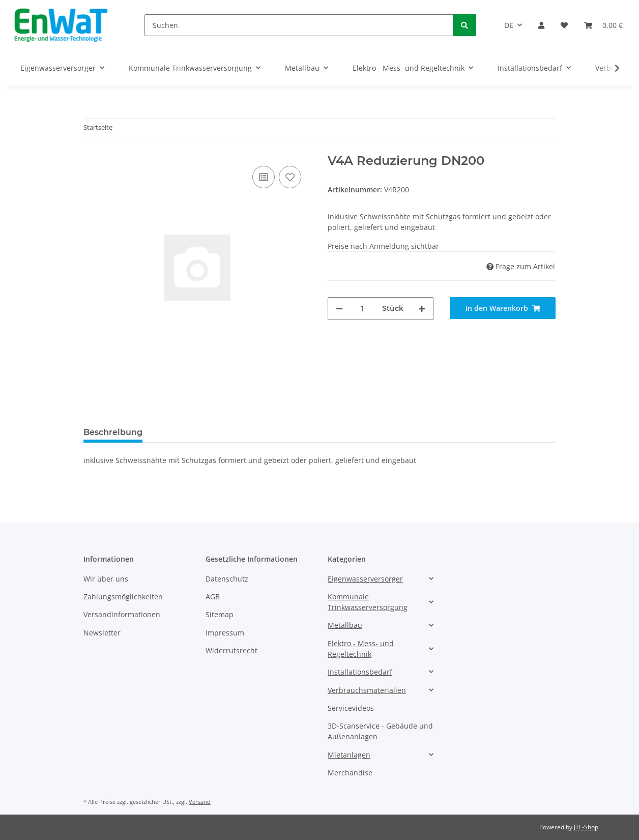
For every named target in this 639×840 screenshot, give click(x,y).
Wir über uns (106, 579)
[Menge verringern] (339, 309)
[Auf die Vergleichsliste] (264, 177)
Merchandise (350, 773)
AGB (213, 597)
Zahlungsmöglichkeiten (123, 597)
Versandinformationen (122, 614)
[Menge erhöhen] (422, 309)
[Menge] (362, 309)
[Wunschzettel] (564, 25)
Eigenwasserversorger (365, 579)
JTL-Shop (586, 827)
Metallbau (345, 625)
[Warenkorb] (603, 25)
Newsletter (102, 633)
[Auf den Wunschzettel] (290, 177)
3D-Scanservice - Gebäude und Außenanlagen (380, 731)
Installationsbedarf (360, 672)
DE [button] (509, 25)
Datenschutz (227, 579)
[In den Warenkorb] (503, 308)
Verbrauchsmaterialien (367, 690)
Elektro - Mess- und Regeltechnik (361, 649)
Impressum (225, 633)
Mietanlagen (349, 755)
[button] (541, 25)
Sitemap (220, 614)
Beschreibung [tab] (113, 432)
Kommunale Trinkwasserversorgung (368, 602)
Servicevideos (351, 708)
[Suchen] (299, 25)
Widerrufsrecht (231, 650)
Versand (200, 802)
